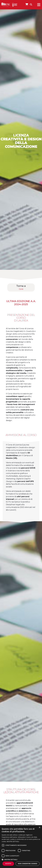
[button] (21, 860)
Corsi (21, 289)
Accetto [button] (8, 863)
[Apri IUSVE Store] (27, 4)
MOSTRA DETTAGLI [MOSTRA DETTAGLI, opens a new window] (13, 842)
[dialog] (21, 847)
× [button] (39, 828)
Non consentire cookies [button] (28, 864)
